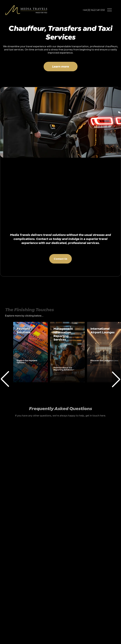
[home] (26, 10)
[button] (109, 10)
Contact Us (60, 259)
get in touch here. (96, 416)
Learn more (61, 66)
